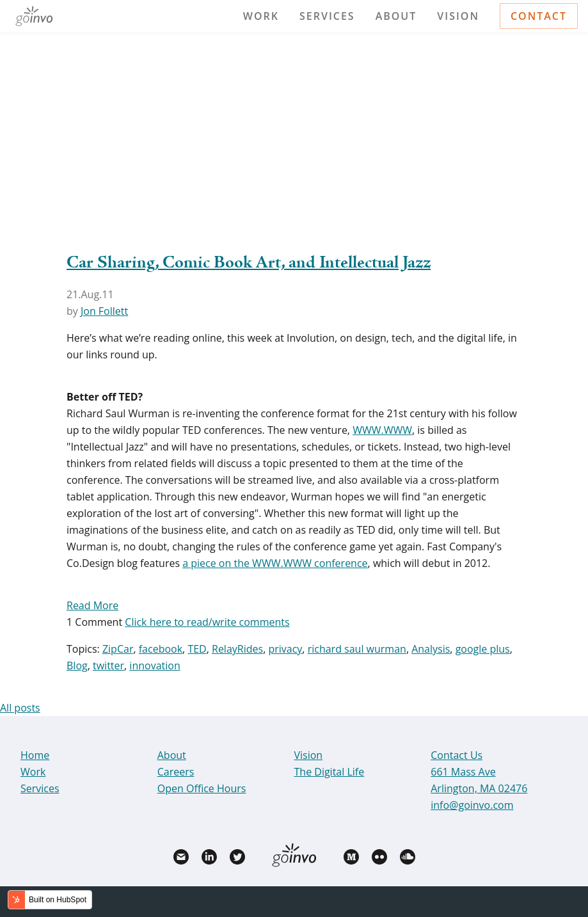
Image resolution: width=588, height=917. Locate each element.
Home (35, 755)
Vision (458, 16)
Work (261, 16)
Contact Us (457, 755)
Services (327, 16)
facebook (161, 649)
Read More (92, 605)
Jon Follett (104, 311)
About (396, 16)
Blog (77, 666)
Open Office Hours (202, 788)
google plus (483, 649)
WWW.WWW (382, 430)
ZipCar (118, 649)
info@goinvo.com (472, 805)
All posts (20, 708)
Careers (176, 772)
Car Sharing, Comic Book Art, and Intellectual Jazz (249, 263)
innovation (155, 666)
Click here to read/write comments (207, 622)
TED (197, 649)
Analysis (431, 649)
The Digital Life (330, 772)
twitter (108, 666)
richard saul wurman (357, 649)
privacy (285, 649)
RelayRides (237, 649)
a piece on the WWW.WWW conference (275, 563)
